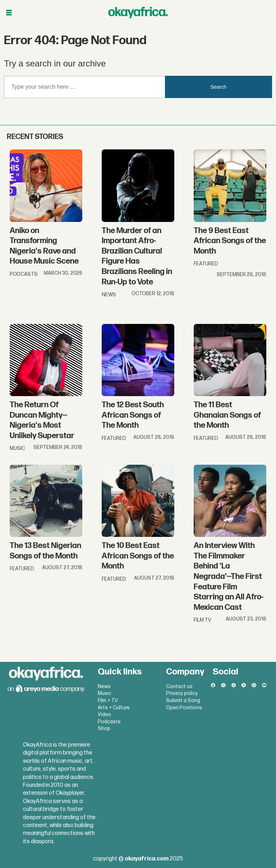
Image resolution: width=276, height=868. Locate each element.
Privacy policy (182, 693)
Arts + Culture (114, 708)
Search (218, 87)
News (104, 686)
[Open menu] (9, 13)
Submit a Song (183, 700)
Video (104, 714)
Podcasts (109, 722)
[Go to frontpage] (138, 13)
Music (105, 693)
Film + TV (108, 700)
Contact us (179, 686)
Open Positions (184, 708)
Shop (104, 728)
